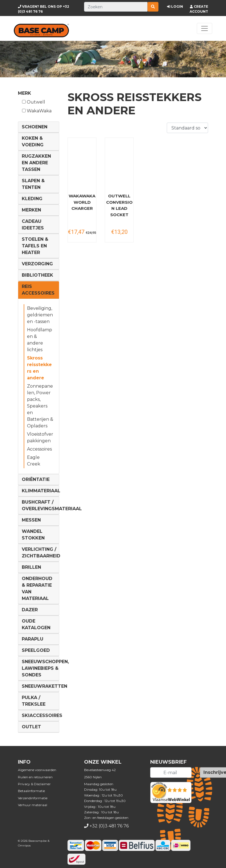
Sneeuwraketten (45, 686)
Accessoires (39, 449)
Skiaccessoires (42, 715)
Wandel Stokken (33, 535)
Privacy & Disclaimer (34, 784)
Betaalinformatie (31, 791)
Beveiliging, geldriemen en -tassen (40, 315)
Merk (25, 93)
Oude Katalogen (36, 624)
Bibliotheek (37, 275)
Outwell (34, 102)
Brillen (31, 567)
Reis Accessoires (38, 290)
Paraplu (33, 639)
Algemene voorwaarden (37, 770)
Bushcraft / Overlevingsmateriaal (52, 505)
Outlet (31, 727)
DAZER (30, 610)
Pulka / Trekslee (34, 701)
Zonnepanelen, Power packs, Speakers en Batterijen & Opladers (40, 406)
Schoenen (35, 127)
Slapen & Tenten (33, 184)
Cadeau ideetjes (33, 225)
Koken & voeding (33, 141)
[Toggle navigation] (205, 28)
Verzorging (37, 264)
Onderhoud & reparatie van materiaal (37, 588)
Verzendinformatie (33, 798)
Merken (31, 210)
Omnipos (24, 845)
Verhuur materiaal (33, 805)
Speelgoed (36, 650)
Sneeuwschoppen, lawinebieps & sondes (45, 668)
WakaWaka (37, 111)
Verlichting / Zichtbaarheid (41, 553)
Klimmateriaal (41, 491)
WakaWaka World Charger (82, 202)
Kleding (32, 199)
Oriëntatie (36, 479)
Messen (31, 520)
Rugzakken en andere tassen (36, 163)
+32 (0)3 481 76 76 (109, 826)
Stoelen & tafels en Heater (35, 246)
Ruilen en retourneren (35, 777)
